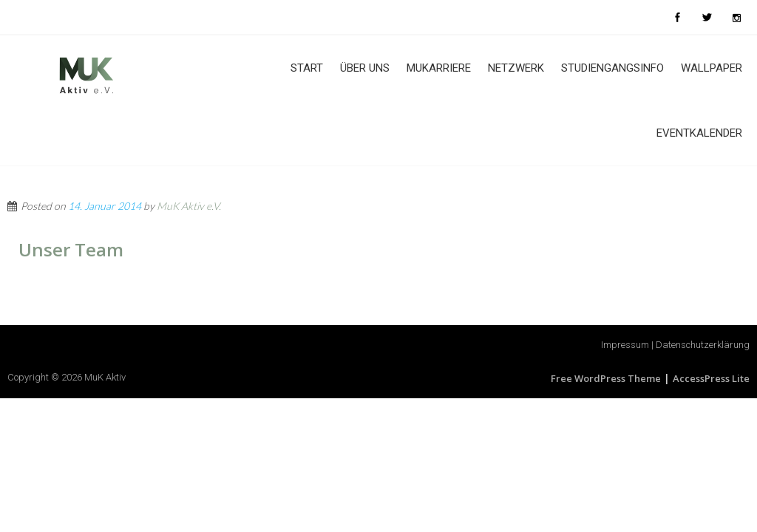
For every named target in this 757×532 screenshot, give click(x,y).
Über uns (365, 68)
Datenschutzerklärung (703, 345)
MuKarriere (439, 68)
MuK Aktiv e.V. (189, 206)
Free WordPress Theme (606, 378)
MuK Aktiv (105, 377)
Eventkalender (699, 133)
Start (307, 68)
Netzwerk (516, 68)
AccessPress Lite (711, 378)
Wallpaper (712, 68)
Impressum (625, 345)
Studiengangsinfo (612, 68)
